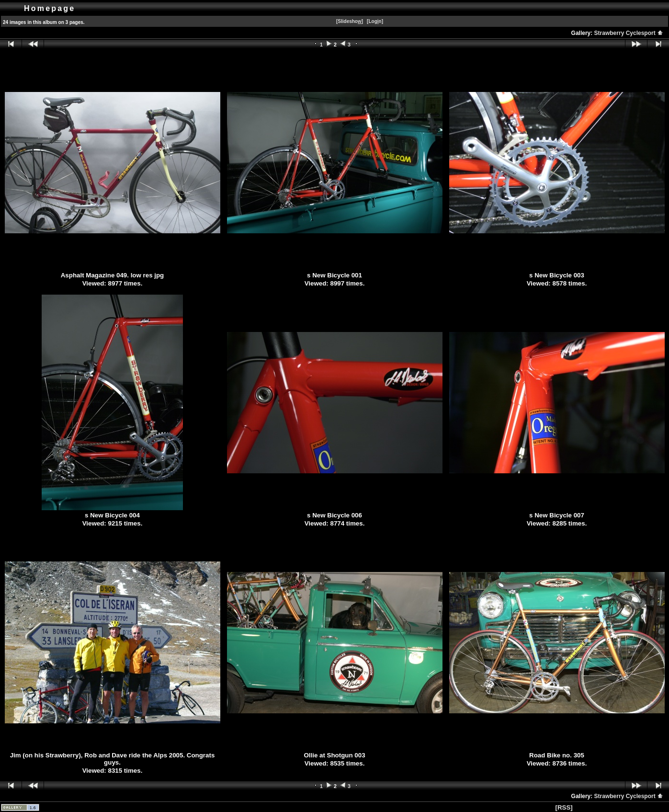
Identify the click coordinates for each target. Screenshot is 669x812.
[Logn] (375, 21)
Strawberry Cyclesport (629, 33)
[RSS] (564, 807)
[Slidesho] (350, 21)
